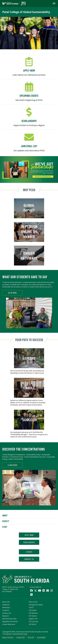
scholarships (29, 542)
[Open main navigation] (54, 3)
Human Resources (9, 624)
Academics (6, 605)
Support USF (33, 619)
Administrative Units (9, 619)
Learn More (12, 465)
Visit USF (31, 637)
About (5, 515)
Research (5, 616)
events (29, 552)
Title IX (31, 607)
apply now (29, 535)
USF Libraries (33, 621)
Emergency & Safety (36, 605)
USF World (32, 624)
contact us (29, 559)
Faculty (6, 521)
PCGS (25, 634)
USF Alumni (33, 616)
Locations (6, 610)
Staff (5, 527)
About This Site (8, 637)
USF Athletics (33, 613)
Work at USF (33, 602)
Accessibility (41, 637)
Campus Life (7, 613)
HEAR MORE (12, 293)
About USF (6, 602)
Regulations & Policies (10, 621)
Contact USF (20, 637)
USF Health (33, 610)
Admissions (6, 607)
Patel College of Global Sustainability (26, 12)
